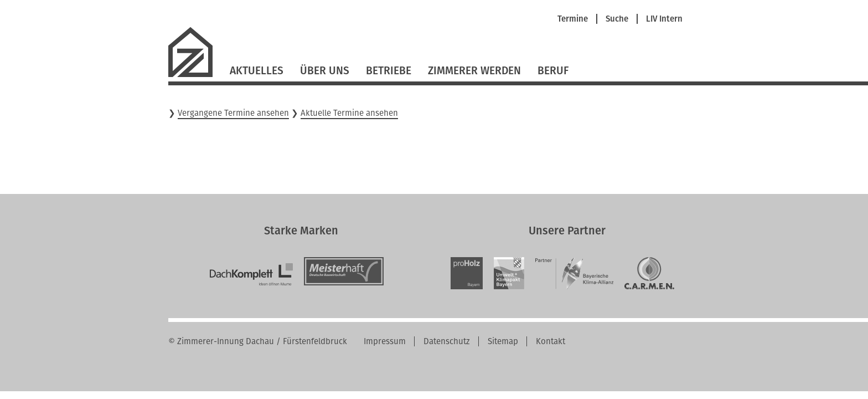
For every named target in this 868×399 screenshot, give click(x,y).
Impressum (385, 341)
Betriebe (389, 71)
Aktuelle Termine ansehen (349, 113)
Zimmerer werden (474, 71)
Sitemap (503, 341)
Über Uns (325, 71)
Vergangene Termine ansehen (233, 113)
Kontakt (551, 341)
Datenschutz (447, 341)
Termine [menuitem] (573, 19)
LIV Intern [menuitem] (664, 19)
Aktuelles (257, 71)
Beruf (553, 71)
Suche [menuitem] (617, 19)
